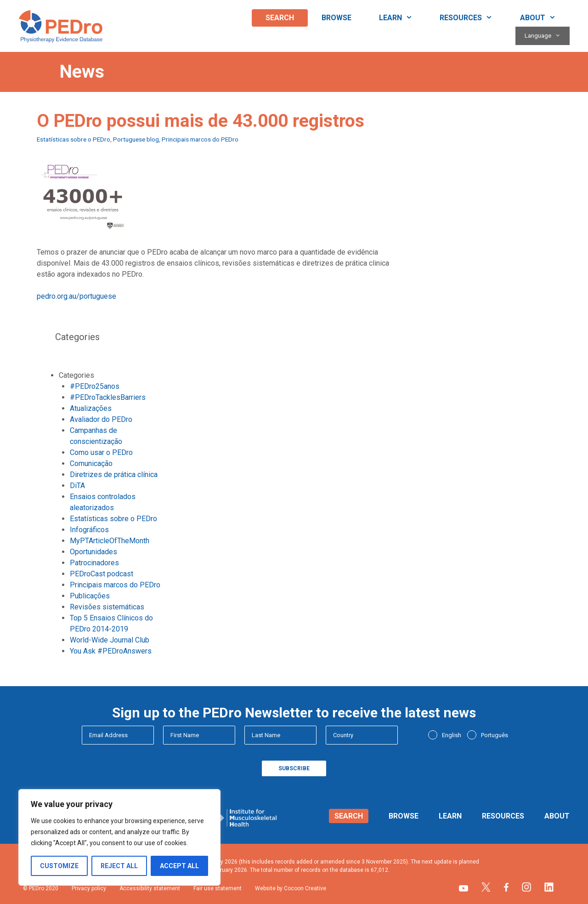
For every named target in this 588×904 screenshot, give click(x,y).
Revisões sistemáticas (107, 607)
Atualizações (91, 408)
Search (280, 18)
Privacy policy (89, 888)
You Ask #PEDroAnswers (111, 651)
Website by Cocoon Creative (291, 888)
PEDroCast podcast (102, 574)
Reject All (119, 866)
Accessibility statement (150, 888)
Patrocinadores (94, 563)
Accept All (179, 866)
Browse (336, 18)
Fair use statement (218, 888)
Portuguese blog (136, 139)
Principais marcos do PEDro (200, 139)
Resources (473, 18)
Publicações (90, 596)
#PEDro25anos (95, 386)
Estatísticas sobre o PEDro (73, 139)
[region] (119, 837)
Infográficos (89, 530)
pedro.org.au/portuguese (76, 296)
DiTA (77, 486)
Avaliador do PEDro (101, 419)
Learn (403, 18)
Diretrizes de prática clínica (114, 475)
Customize (59, 866)
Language (547, 36)
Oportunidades (93, 552)
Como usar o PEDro (101, 452)
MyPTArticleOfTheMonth (110, 541)
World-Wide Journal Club (110, 640)
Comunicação (91, 463)
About (545, 18)
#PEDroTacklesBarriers (108, 397)
